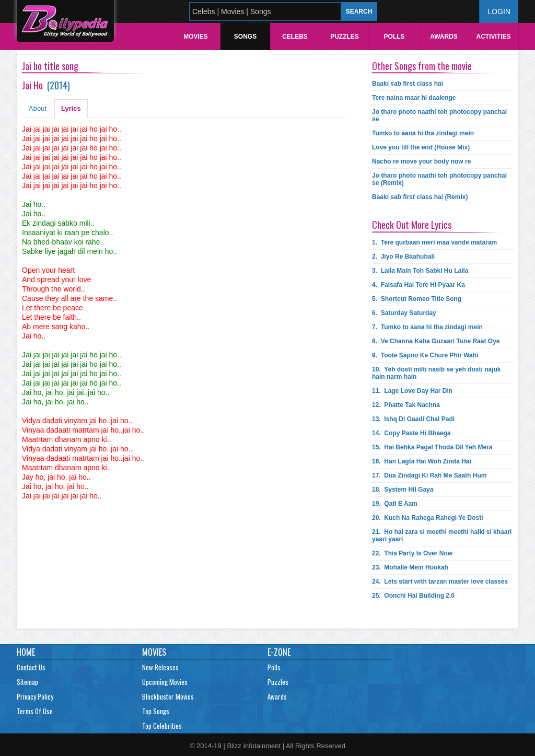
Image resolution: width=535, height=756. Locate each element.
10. (437, 373)
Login (499, 11)
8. (436, 341)
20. (428, 518)
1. (434, 242)
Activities (493, 37)
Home (26, 652)
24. (440, 581)
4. (418, 285)
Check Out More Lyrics (412, 225)
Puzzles (345, 37)
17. (429, 475)
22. (412, 553)
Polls (394, 37)
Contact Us (31, 667)
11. (412, 391)
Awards (444, 37)
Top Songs (156, 711)
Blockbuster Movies (168, 696)
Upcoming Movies (165, 682)
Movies (196, 37)
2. (403, 257)
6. (404, 313)
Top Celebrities (162, 726)
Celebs (295, 37)
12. (406, 405)
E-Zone (279, 652)
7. (427, 327)
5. (417, 299)
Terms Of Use (35, 711)
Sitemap (27, 682)
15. (432, 447)
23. (410, 567)
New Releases (160, 667)
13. (413, 419)
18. (403, 490)
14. (411, 433)
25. (413, 596)
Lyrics (71, 108)
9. (425, 355)
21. (442, 536)
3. (420, 271)
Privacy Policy (35, 696)
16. (422, 461)
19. (395, 504)
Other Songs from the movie (422, 66)
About (38, 108)
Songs (245, 37)
